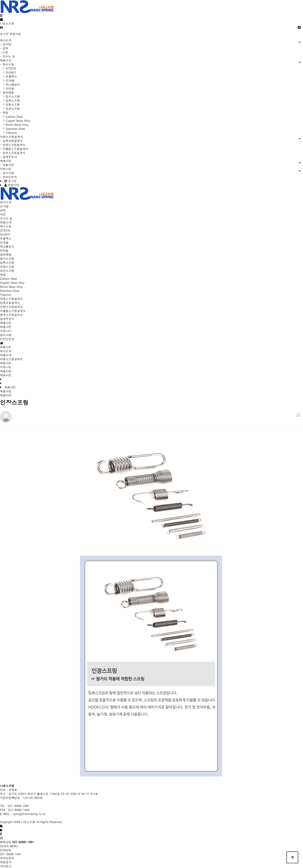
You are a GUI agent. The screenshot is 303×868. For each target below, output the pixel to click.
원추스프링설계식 (11, 315)
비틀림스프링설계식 (13, 311)
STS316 (5, 230)
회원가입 (15, 34)
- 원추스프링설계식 (13, 153)
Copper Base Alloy (12, 283)
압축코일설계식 (10, 303)
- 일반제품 (7, 92)
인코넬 (4, 242)
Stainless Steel (10, 291)
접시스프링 (7, 258)
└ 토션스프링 (10, 108)
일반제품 (6, 254)
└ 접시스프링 (10, 96)
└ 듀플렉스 (9, 76)
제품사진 (6, 327)
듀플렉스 (6, 238)
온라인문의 (7, 339)
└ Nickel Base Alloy (14, 125)
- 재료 (4, 112)
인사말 (4, 206)
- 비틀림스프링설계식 (14, 149)
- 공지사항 (7, 173)
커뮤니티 (6, 367)
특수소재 (6, 226)
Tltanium (6, 295)
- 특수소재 (7, 64)
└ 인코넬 (7, 80)
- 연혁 (4, 48)
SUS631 (5, 234)
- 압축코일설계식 (11, 141)
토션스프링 (7, 270)
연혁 (3, 210)
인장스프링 (7, 266)
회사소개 (6, 351)
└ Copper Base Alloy (15, 121)
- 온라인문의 (8, 177)
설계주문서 (7, 319)
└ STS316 (8, 68)
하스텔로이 (7, 246)
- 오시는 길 (7, 56)
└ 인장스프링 (10, 104)
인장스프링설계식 (11, 307)
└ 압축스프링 (10, 100)
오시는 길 (6, 218)
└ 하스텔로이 (10, 84)
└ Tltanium (9, 133)
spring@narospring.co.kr (29, 814)
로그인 (4, 34)
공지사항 (6, 335)
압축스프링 (7, 262)
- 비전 (4, 52)
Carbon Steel (9, 278)
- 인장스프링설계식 (13, 145)
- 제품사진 (7, 165)
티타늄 (4, 250)
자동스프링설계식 (11, 359)
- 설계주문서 (8, 157)
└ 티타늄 (7, 88)
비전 (3, 214)
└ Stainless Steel (12, 129)
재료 (3, 274)
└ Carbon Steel (11, 116)
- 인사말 (6, 44)
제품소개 (6, 355)
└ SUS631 (8, 72)
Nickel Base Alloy (11, 287)
